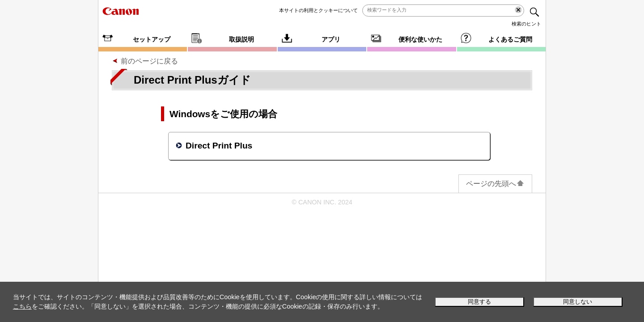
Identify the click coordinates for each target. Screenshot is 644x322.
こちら (22, 306)
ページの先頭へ (495, 184)
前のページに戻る (149, 61)
